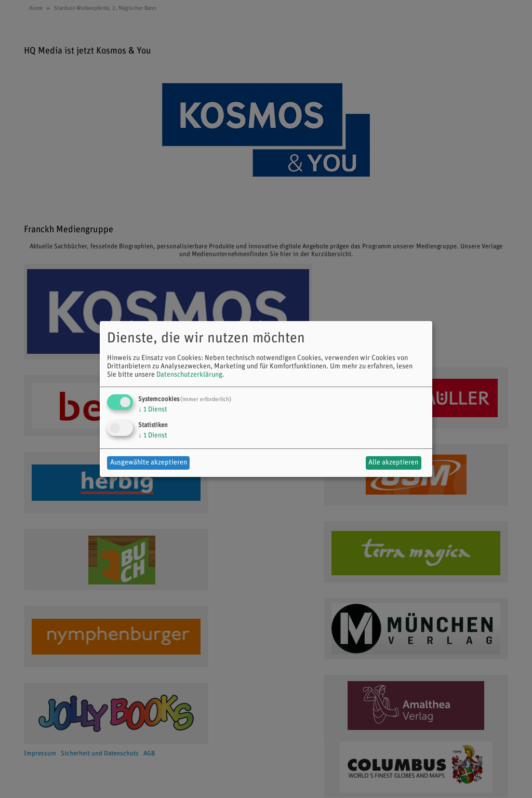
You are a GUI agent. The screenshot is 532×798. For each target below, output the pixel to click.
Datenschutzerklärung (189, 375)
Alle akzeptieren (393, 463)
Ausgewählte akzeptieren (149, 463)
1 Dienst (153, 410)
